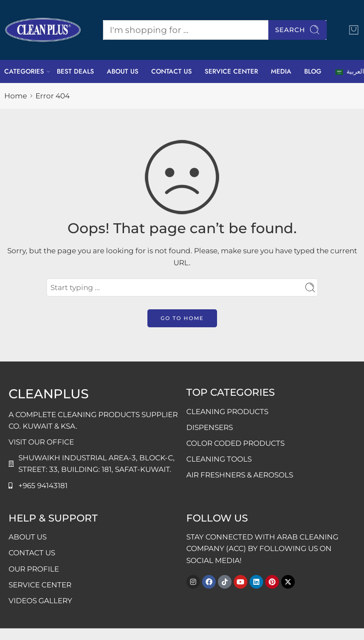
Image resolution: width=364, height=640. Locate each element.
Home (16, 96)
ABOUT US (123, 71)
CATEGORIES (24, 71)
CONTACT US (172, 71)
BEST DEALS (75, 71)
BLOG (313, 71)
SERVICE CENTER (231, 71)
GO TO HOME (182, 318)
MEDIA (281, 71)
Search (298, 30)
